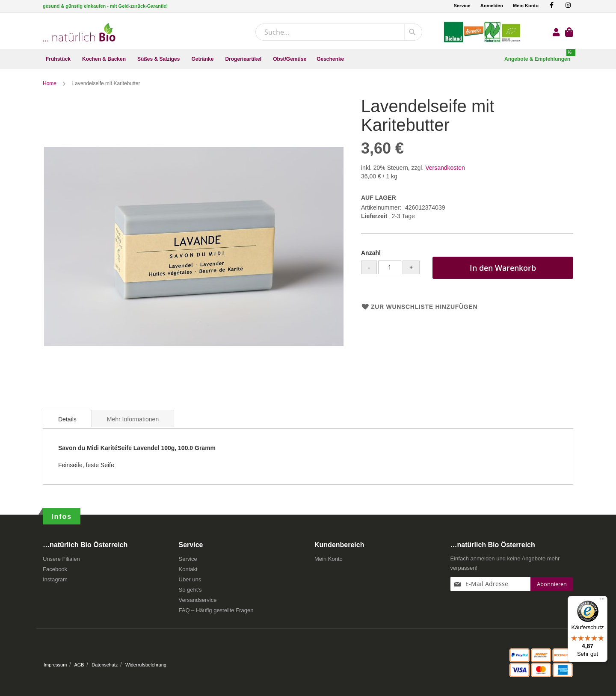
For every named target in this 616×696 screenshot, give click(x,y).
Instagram (55, 579)
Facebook (55, 569)
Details (67, 419)
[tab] (67, 418)
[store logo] (79, 32)
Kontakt (188, 569)
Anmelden (492, 6)
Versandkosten (445, 168)
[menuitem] (59, 59)
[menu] (308, 59)
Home (50, 83)
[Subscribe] (552, 584)
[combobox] (339, 32)
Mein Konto (526, 6)
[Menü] (602, 601)
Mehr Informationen (133, 419)
